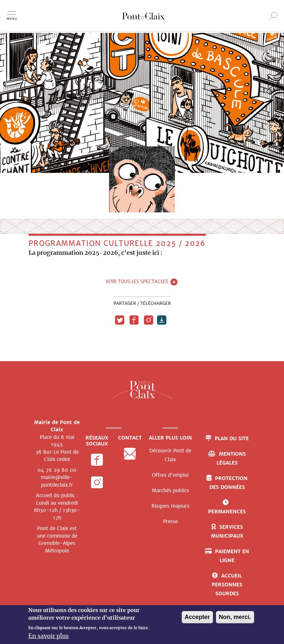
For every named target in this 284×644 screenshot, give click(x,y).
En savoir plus (48, 636)
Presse (170, 521)
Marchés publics (170, 490)
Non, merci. (235, 617)
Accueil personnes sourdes (227, 585)
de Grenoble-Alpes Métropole (58, 543)
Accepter (197, 617)
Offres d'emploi (170, 475)
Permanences (227, 511)
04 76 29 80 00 (57, 470)
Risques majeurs (170, 506)
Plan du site (232, 438)
